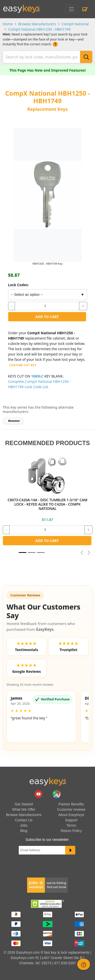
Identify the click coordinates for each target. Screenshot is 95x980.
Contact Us (24, 820)
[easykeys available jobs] (48, 885)
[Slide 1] (23, 552)
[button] (41, 717)
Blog (24, 831)
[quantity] (47, 306)
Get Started (24, 804)
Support (71, 820)
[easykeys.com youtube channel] (39, 794)
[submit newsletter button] (70, 850)
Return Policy (71, 831)
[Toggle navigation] (71, 9)
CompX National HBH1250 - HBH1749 (40, 29)
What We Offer (24, 809)
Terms (71, 825)
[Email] (42, 850)
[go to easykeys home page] (48, 781)
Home (8, 24)
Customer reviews (71, 809)
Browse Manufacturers (37, 24)
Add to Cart (47, 317)
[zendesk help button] (84, 964)
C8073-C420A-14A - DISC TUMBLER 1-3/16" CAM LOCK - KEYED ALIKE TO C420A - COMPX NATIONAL (48, 504)
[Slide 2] (41, 552)
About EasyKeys (71, 815)
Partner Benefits (71, 804)
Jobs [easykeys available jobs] (24, 825)
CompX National (75, 24)
